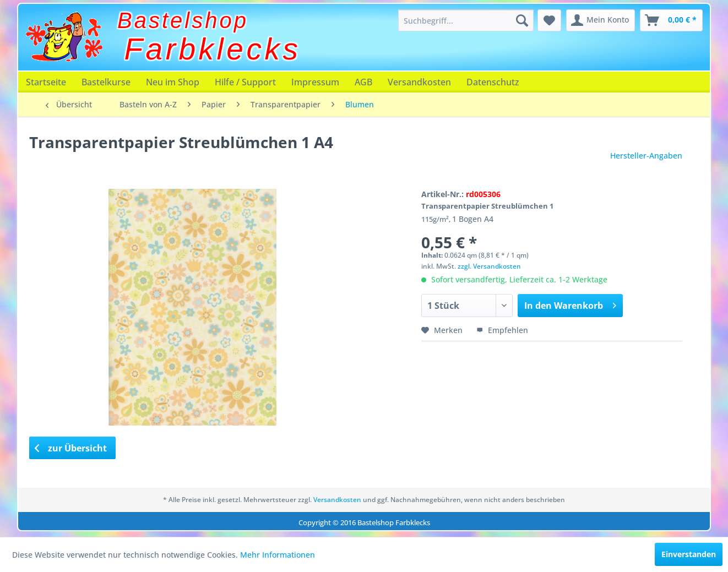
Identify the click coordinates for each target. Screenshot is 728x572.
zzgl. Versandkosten (489, 266)
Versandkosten (419, 82)
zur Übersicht (71, 448)
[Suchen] (522, 20)
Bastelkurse (106, 82)
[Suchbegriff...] (466, 20)
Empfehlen (502, 330)
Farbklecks (213, 49)
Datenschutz (493, 82)
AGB (363, 82)
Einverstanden (689, 554)
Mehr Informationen (278, 555)
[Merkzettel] (549, 20)
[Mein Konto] (601, 20)
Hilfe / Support (245, 82)
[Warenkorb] (671, 20)
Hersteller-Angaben (646, 156)
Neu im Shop (173, 82)
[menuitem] (466, 20)
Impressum (315, 82)
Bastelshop (183, 20)
